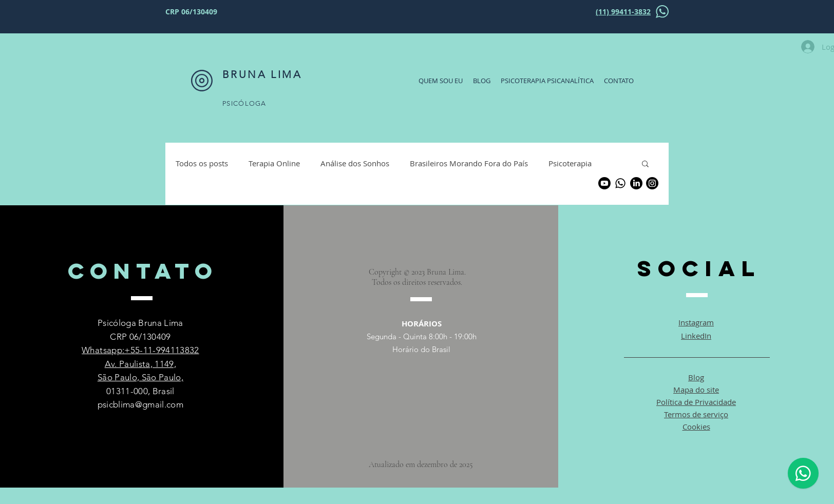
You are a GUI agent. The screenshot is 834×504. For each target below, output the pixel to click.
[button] (645, 164)
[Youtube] (604, 183)
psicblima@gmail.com (140, 404)
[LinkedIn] (636, 183)
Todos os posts (202, 163)
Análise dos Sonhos (355, 163)
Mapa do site (696, 390)
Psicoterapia (570, 163)
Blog (696, 377)
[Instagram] (652, 183)
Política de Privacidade (696, 402)
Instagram (696, 322)
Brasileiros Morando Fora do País (469, 163)
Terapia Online (274, 163)
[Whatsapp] (620, 183)
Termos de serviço (696, 414)
